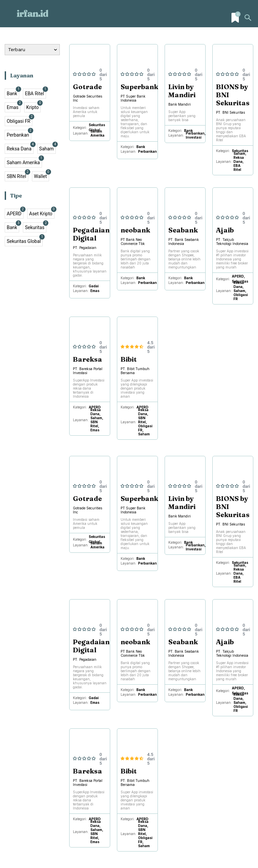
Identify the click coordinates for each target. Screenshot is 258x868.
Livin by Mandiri (182, 91)
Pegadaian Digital (91, 234)
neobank (135, 230)
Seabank (183, 230)
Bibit (129, 359)
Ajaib (225, 230)
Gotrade (87, 87)
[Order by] (32, 50)
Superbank (139, 87)
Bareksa (88, 359)
